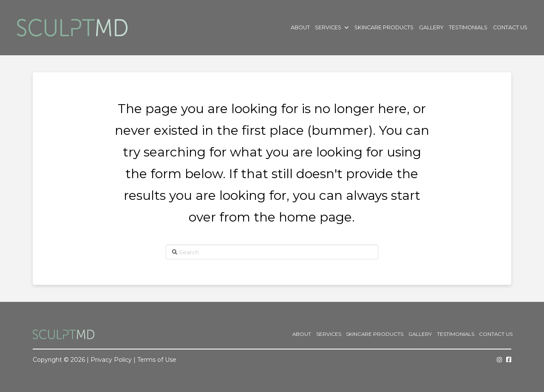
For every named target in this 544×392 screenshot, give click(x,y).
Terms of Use (157, 360)
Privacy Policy (111, 360)
